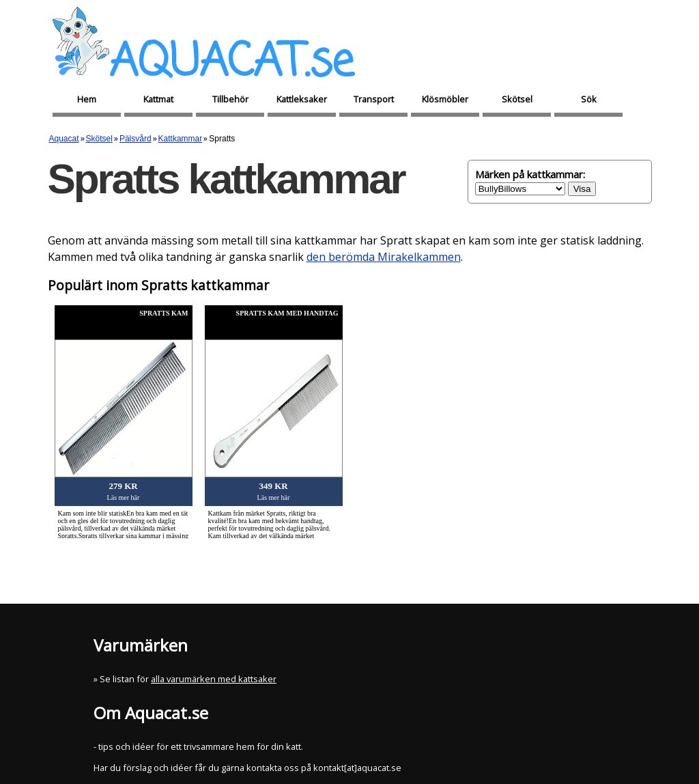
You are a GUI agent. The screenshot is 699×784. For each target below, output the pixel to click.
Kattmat (158, 99)
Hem (87, 99)
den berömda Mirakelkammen (384, 257)
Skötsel (517, 99)
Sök (589, 99)
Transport (374, 99)
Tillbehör (230, 99)
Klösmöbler (445, 99)
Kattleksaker (302, 99)
